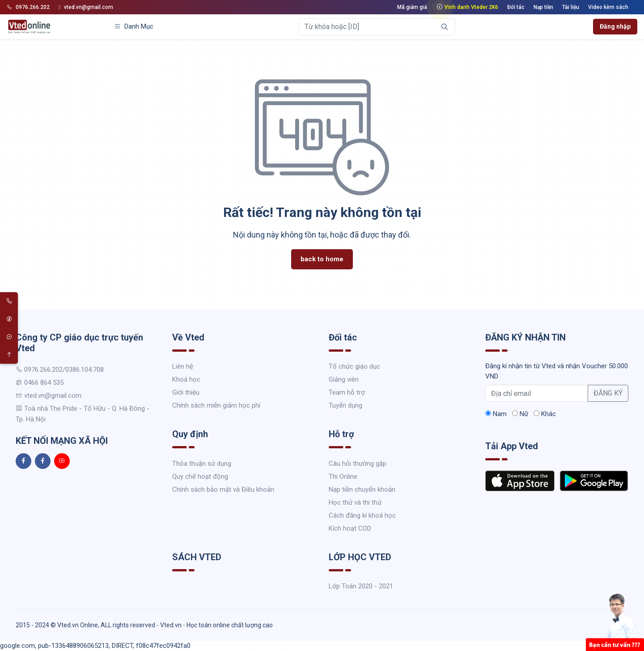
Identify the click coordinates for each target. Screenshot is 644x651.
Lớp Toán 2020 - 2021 (361, 586)
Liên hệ (183, 366)
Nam (496, 414)
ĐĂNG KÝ (608, 393)
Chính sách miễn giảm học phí (216, 405)
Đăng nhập (615, 26)
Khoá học (186, 379)
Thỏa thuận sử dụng (202, 464)
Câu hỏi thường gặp (358, 464)
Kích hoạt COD (350, 528)
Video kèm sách (608, 7)
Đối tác (516, 7)
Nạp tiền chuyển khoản (362, 489)
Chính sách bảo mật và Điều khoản (223, 489)
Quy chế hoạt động (200, 477)
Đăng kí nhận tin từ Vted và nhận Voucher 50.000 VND (557, 371)
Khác (545, 414)
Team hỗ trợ (347, 392)
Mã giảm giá (412, 7)
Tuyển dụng (345, 405)
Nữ (520, 414)
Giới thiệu (186, 392)
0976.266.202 (28, 7)
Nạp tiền (543, 7)
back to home (322, 259)
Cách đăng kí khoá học (362, 515)
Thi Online (343, 477)
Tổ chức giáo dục (354, 366)
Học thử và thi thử (355, 502)
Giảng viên (344, 379)
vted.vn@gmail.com (86, 7)
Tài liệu (571, 7)
